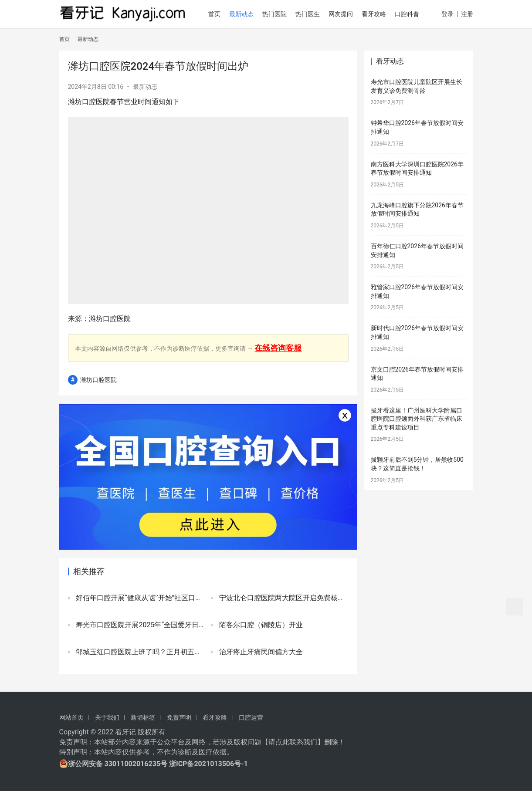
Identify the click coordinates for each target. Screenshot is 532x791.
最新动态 (245, 14)
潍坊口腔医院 (98, 380)
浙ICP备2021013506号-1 (208, 764)
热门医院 (278, 14)
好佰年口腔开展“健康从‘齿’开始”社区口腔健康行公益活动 (140, 598)
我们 (310, 742)
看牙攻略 (377, 14)
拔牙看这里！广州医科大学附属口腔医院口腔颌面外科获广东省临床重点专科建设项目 (417, 419)
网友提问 (344, 14)
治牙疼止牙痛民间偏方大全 (260, 652)
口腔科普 (410, 14)
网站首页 (71, 717)
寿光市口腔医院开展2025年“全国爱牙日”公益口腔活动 (140, 625)
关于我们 (107, 717)
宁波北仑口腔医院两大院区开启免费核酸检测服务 (283, 598)
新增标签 (143, 717)
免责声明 (179, 717)
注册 (467, 42)
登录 (447, 42)
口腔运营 (251, 717)
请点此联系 (286, 742)
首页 (218, 14)
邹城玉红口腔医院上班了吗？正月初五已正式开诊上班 (140, 652)
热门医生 (311, 14)
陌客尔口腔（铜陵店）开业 (260, 625)
